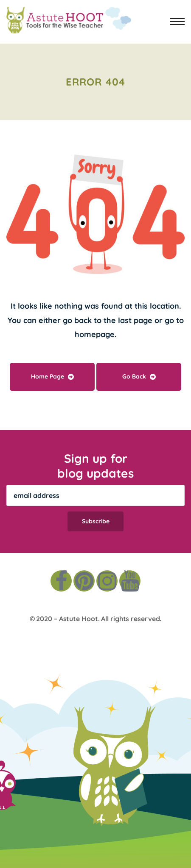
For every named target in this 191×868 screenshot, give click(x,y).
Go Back (139, 376)
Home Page (52, 376)
